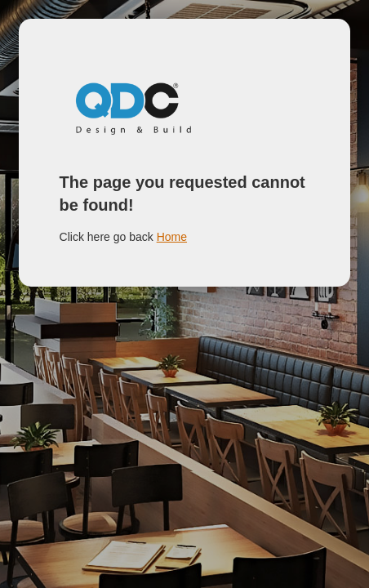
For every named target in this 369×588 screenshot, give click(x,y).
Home (172, 237)
